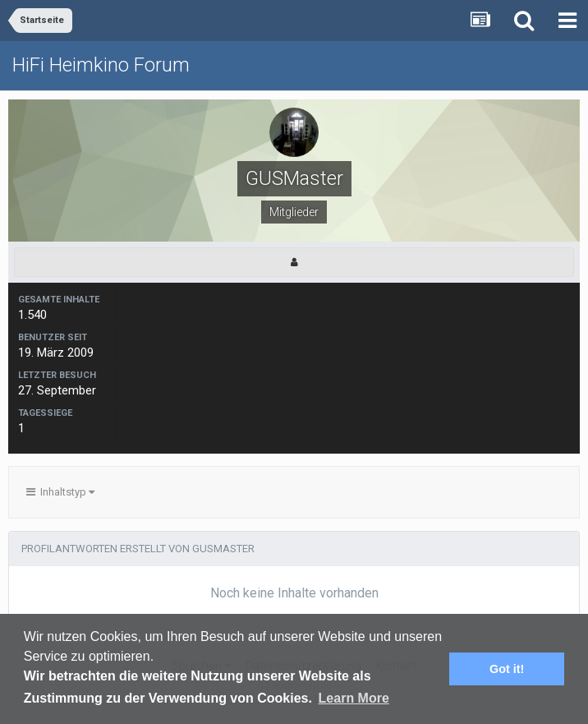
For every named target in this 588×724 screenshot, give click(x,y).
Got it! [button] (507, 669)
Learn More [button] (354, 698)
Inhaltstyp (60, 492)
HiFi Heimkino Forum (101, 65)
